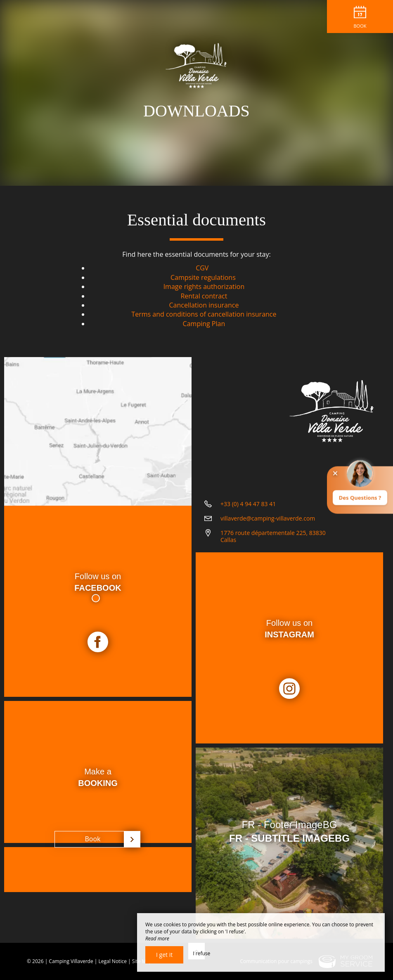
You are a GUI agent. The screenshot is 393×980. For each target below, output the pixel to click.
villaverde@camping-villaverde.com (268, 518)
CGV (202, 268)
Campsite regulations (203, 277)
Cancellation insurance (204, 305)
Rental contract (204, 296)
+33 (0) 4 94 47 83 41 (248, 504)
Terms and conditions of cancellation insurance (204, 314)
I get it (164, 955)
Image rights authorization (204, 286)
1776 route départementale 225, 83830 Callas (273, 536)
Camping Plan (204, 324)
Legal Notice (113, 961)
